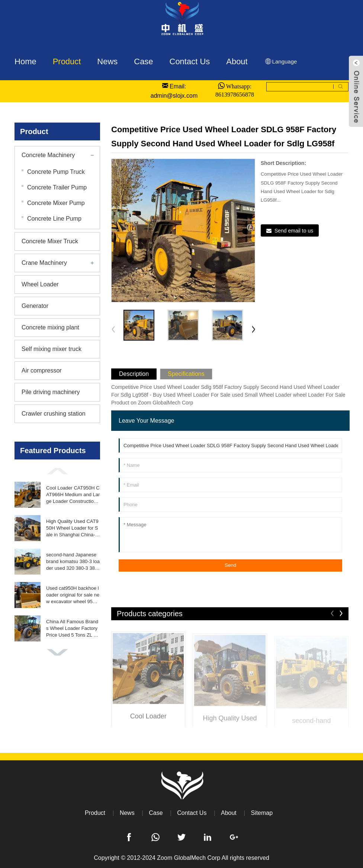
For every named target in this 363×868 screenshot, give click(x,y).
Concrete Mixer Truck (50, 241)
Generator (35, 306)
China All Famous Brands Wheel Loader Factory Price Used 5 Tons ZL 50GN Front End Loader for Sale (73, 629)
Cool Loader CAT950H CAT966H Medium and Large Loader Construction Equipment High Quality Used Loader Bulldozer (73, 495)
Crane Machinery (44, 263)
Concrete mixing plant (50, 327)
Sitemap (262, 813)
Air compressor (42, 370)
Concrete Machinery (48, 155)
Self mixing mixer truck (52, 349)
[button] (57, 471)
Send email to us (294, 231)
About (229, 813)
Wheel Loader (40, 284)
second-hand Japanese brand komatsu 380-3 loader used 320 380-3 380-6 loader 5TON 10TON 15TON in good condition (73, 562)
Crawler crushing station (54, 414)
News (127, 813)
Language (281, 61)
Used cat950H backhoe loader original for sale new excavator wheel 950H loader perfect (73, 595)
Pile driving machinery (51, 392)
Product (95, 813)
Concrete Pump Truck (56, 172)
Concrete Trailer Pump (57, 187)
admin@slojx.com (174, 96)
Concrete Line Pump (54, 219)
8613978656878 (235, 94)
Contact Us (192, 813)
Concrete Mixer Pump (56, 203)
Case (156, 813)
